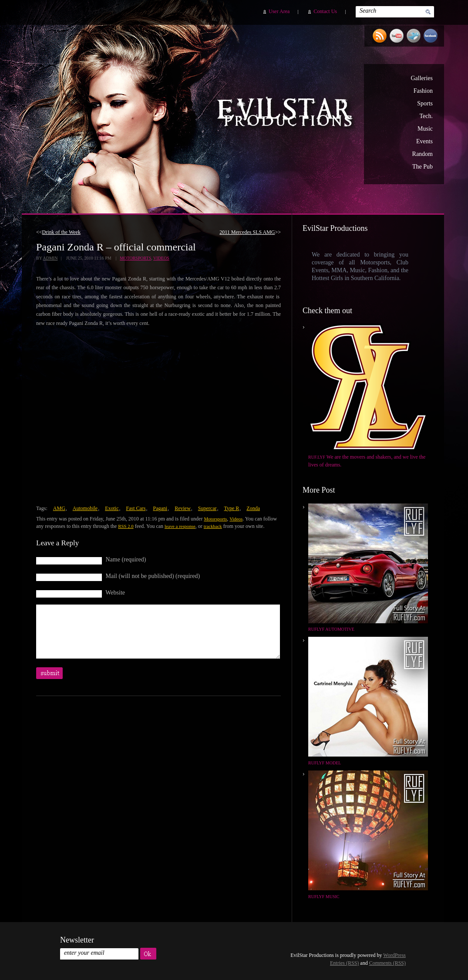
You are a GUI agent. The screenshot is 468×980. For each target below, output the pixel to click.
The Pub (423, 167)
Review (183, 508)
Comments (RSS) (387, 963)
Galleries (422, 78)
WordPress (394, 955)
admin (50, 258)
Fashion (423, 91)
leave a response (180, 526)
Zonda (253, 508)
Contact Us (325, 11)
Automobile (85, 508)
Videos (161, 258)
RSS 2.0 (126, 526)
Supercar (207, 508)
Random (423, 154)
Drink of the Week (61, 232)
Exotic (112, 508)
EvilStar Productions (287, 114)
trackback (213, 526)
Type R (231, 508)
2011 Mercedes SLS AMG (247, 232)
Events (424, 141)
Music (425, 129)
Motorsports (135, 258)
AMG (59, 508)
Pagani (160, 508)
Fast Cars (136, 508)
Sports (425, 103)
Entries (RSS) (344, 963)
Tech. (426, 116)
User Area (279, 11)
